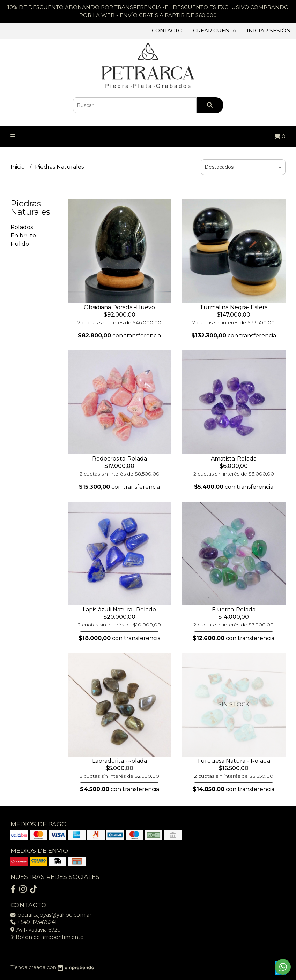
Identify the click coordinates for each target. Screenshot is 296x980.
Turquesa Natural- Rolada (234, 761)
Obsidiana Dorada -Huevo (119, 307)
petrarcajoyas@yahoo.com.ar (51, 915)
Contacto (167, 31)
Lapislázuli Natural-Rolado (119, 610)
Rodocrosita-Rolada (120, 459)
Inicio (18, 167)
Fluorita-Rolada (234, 610)
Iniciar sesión (269, 31)
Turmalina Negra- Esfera (234, 307)
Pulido (20, 244)
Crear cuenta (215, 31)
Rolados (22, 227)
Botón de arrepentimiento (47, 937)
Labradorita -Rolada (120, 761)
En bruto (23, 235)
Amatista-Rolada (234, 459)
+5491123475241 (34, 922)
